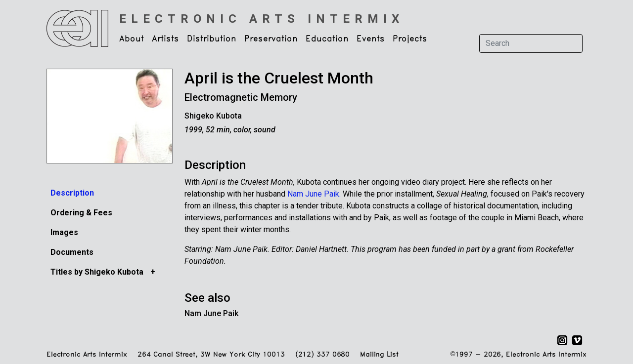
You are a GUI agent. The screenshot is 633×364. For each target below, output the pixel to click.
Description (72, 193)
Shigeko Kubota (213, 116)
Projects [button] (410, 39)
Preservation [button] (271, 39)
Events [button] (371, 39)
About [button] (132, 39)
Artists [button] (165, 39)
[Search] (531, 43)
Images (64, 232)
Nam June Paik (211, 313)
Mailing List (379, 355)
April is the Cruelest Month (279, 78)
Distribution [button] (212, 39)
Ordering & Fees (81, 213)
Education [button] (327, 39)
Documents (72, 252)
